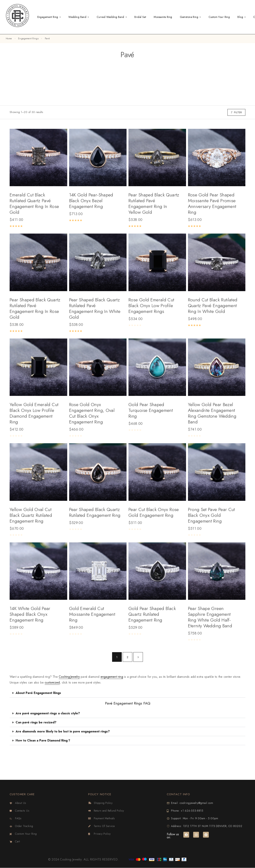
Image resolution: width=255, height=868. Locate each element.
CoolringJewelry (69, 677)
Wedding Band (77, 17)
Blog (240, 17)
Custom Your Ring (219, 17)
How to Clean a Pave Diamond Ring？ (43, 740)
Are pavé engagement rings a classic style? (48, 713)
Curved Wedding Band (110, 17)
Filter (236, 112)
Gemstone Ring (189, 17)
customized (52, 682)
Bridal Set (140, 17)
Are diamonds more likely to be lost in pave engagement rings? (63, 731)
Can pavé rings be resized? (36, 722)
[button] (127, 693)
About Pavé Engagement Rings (38, 693)
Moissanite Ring (163, 17)
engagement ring (112, 677)
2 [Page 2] (127, 657)
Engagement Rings (28, 39)
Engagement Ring (48, 17)
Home (9, 39)
